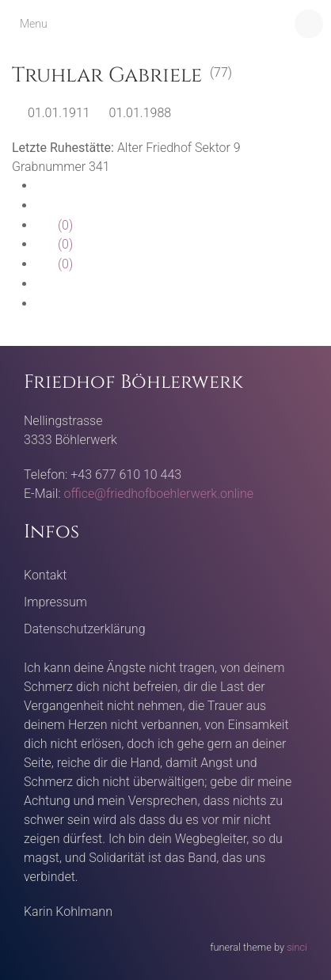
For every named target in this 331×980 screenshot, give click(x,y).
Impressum (55, 602)
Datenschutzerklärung (85, 629)
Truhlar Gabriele (107, 76)
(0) (54, 225)
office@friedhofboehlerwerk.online (159, 494)
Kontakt (45, 575)
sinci (297, 947)
